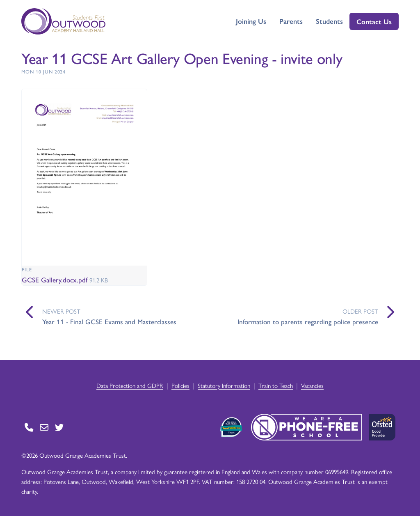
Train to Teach (276, 385)
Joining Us (251, 21)
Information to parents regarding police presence (308, 321)
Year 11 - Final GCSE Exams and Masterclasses (109, 321)
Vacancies (312, 385)
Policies (180, 385)
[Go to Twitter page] (59, 427)
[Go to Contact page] (29, 427)
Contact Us (374, 21)
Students (329, 21)
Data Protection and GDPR (130, 385)
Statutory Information (224, 385)
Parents (291, 21)
